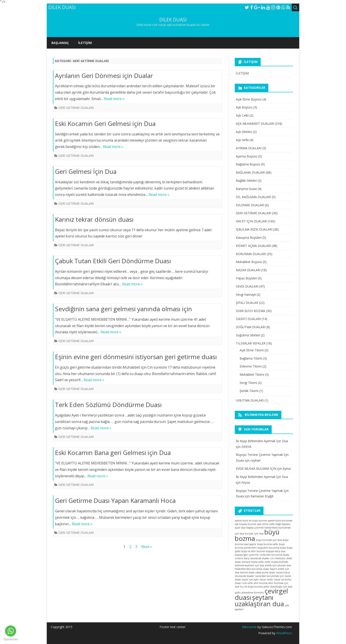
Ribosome (249, 627)
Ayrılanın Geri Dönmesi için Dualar (104, 76)
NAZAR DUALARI (248, 270)
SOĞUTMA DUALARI (251, 327)
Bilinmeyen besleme (261, 415)
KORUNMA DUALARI (251, 254)
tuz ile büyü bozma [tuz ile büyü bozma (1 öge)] (251, 587)
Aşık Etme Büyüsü (249, 99)
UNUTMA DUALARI (250, 400)
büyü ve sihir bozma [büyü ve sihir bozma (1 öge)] (253, 551)
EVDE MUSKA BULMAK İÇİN (256, 469)
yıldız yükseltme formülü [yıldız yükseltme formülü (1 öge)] (249, 593)
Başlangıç (60, 43)
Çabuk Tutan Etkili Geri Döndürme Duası (113, 261)
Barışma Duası (246, 189)
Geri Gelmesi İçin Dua (86, 171)
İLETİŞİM (85, 43)
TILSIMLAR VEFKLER (251, 343)
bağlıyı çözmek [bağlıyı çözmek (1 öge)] (255, 528)
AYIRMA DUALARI (249, 148)
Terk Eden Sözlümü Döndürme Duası (108, 405)
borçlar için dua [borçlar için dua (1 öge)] (254, 534)
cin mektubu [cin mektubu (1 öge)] (278, 558)
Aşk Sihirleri (244, 132)
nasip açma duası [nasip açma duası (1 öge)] (265, 572)
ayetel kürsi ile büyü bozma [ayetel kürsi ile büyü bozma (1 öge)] (251, 521)
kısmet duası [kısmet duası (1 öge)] (247, 572)
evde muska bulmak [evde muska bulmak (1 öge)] (276, 562)
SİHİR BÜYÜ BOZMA (251, 311)
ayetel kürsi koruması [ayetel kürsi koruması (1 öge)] (280, 521)
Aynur (287, 469)
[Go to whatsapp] (11, 631)
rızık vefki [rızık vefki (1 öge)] (247, 583)
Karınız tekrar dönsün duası (94, 219)
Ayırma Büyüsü (247, 156)
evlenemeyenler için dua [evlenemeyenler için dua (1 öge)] (249, 565)
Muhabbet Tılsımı (252, 374)
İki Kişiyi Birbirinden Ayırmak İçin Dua (262, 441)
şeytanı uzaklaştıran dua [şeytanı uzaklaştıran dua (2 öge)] (259, 601)
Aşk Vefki (242, 140)
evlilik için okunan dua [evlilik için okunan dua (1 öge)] (278, 565)
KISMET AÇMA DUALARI (253, 246)
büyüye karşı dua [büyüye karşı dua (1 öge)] (275, 551)
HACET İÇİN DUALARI (251, 221)
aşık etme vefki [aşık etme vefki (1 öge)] (266, 524)
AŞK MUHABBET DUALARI (255, 124)
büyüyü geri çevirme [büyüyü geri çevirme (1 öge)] (247, 555)
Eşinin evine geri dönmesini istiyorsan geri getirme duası (136, 357)
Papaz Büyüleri (246, 278)
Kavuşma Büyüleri (249, 238)
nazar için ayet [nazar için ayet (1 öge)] (250, 580)
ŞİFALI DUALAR (247, 303)
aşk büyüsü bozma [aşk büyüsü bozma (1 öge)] (245, 524)
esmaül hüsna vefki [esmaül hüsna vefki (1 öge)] (253, 562)
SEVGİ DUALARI (247, 286)
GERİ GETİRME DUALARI (76, 108)
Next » (147, 547)
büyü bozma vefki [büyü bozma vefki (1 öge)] (268, 544)
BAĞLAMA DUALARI (250, 172)
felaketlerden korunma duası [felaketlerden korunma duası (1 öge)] (252, 569)
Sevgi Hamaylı (246, 295)
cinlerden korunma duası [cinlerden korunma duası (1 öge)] (274, 555)
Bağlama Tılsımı (251, 358)
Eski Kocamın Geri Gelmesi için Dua (105, 123)
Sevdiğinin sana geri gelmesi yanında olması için (123, 309)
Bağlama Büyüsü (248, 164)
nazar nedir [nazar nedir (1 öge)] (266, 580)
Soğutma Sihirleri (248, 335)
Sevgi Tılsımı (248, 383)
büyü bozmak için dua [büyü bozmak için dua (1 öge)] (269, 540)
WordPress (284, 633)
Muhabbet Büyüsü (249, 262)
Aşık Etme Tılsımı (252, 350)
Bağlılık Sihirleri (246, 181)
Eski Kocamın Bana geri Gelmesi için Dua (113, 453)
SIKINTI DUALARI (248, 319)
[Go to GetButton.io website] (11, 639)
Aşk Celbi (242, 115)
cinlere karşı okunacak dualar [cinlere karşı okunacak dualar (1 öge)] (252, 558)
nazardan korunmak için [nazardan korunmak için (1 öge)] (269, 576)
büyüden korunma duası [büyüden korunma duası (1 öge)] (272, 548)
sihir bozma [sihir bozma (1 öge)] (261, 583)
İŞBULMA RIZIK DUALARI (254, 229)
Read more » (114, 99)
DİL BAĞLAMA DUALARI (253, 197)
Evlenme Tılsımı (251, 366)
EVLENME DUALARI (250, 205)
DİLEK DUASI (173, 20)
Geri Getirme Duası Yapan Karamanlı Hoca (115, 500)
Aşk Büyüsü (244, 107)
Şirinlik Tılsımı (249, 391)
